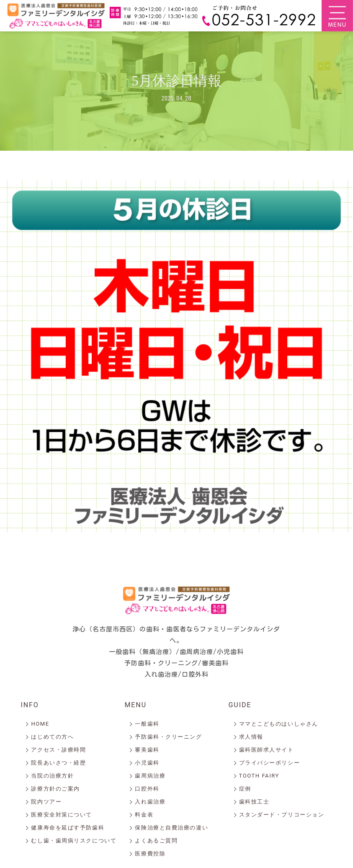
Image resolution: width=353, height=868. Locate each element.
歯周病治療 (150, 776)
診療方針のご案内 (55, 789)
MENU (135, 705)
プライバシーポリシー (270, 763)
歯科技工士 (254, 802)
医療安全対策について (62, 815)
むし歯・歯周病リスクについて (74, 841)
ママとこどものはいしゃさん (279, 724)
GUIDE (240, 705)
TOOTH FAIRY (259, 776)
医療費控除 (150, 854)
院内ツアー (46, 802)
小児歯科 (147, 763)
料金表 (144, 815)
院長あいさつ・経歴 (58, 763)
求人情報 (251, 737)
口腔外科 (147, 789)
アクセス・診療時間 (58, 750)
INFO (30, 705)
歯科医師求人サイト (267, 750)
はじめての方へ (52, 737)
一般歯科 (147, 724)
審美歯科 (147, 750)
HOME (40, 724)
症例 (245, 789)
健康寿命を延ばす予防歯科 (68, 828)
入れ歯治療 (150, 802)
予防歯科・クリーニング (168, 737)
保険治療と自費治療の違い (171, 828)
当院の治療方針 (52, 776)
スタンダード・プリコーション (282, 815)
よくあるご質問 (156, 841)
